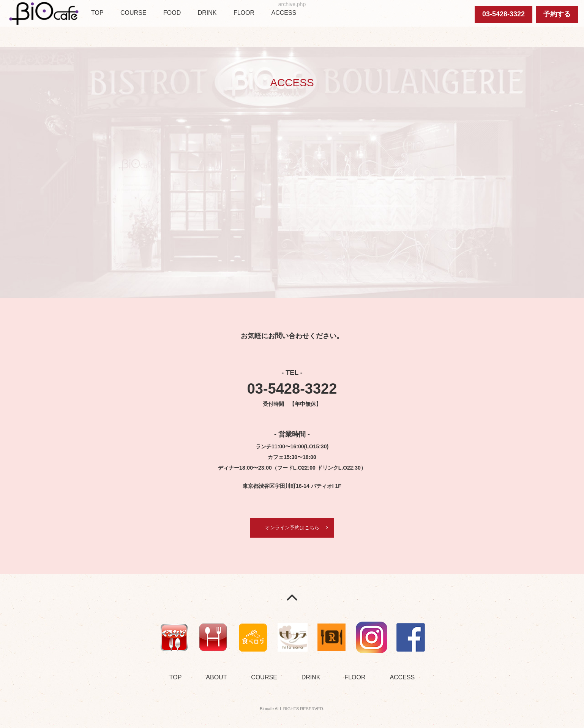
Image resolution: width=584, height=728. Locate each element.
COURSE (133, 13)
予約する (557, 14)
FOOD (172, 13)
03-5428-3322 (504, 14)
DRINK (207, 13)
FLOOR (244, 13)
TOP (97, 13)
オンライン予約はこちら (292, 528)
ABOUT (216, 678)
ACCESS (284, 13)
